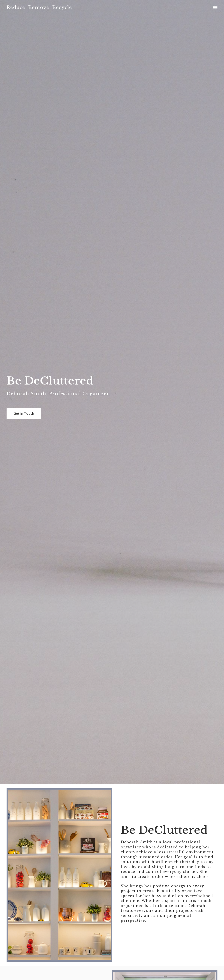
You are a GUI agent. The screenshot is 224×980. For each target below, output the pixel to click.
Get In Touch (24, 413)
